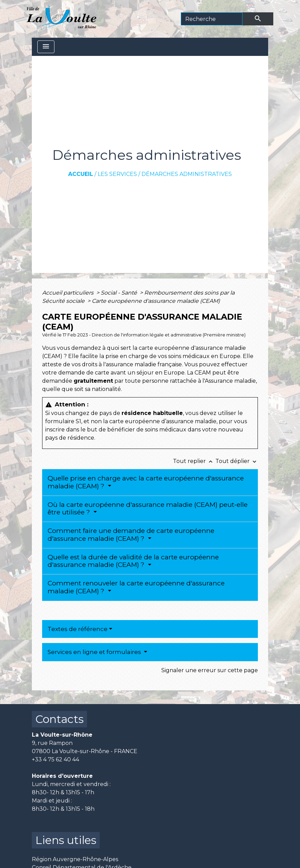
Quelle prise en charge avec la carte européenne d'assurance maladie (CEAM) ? (146, 482)
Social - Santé (120, 293)
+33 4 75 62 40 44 (55, 759)
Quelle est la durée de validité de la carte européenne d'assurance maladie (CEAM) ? (133, 561)
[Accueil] (61, 19)
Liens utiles (66, 840)
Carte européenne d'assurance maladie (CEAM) (156, 301)
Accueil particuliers (68, 293)
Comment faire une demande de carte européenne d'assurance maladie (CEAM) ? (131, 535)
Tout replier (194, 461)
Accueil (81, 174)
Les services (117, 174)
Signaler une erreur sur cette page (210, 670)
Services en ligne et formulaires (95, 652)
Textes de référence (78, 629)
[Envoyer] (258, 19)
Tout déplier (237, 461)
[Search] (212, 19)
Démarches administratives (187, 174)
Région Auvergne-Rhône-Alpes (75, 859)
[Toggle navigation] (46, 47)
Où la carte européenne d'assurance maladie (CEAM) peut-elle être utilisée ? (148, 509)
